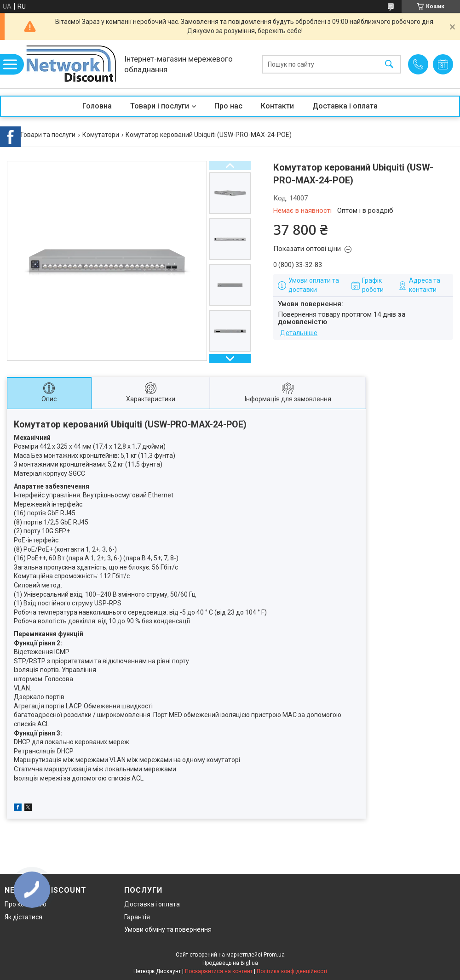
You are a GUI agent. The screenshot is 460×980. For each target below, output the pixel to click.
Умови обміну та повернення (168, 929)
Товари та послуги (48, 135)
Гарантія (137, 917)
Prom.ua (274, 955)
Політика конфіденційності (292, 971)
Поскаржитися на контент (219, 971)
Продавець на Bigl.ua (230, 963)
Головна (97, 106)
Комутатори (101, 135)
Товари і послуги (160, 106)
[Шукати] (389, 64)
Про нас (228, 106)
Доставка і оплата (345, 106)
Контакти (277, 106)
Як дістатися (23, 917)
